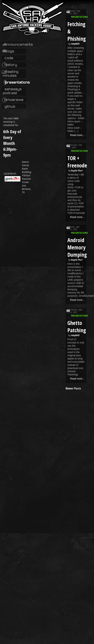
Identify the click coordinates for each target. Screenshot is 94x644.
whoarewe (14, 100)
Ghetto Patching (77, 327)
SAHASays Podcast (12, 91)
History (11, 65)
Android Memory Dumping (77, 247)
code (9, 58)
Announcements (19, 44)
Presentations (17, 82)
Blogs (9, 51)
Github (10, 106)
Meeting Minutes (11, 74)
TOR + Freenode (77, 162)
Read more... (77, 135)
